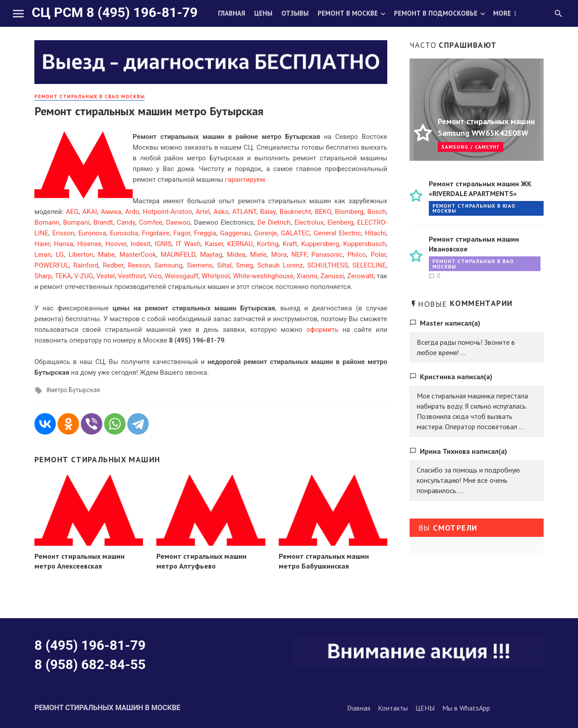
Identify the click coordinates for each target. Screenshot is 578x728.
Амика (111, 212)
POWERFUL (52, 265)
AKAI (90, 212)
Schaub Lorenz (280, 265)
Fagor (182, 233)
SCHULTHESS (328, 265)
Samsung (168, 265)
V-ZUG (84, 276)
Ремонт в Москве (348, 13)
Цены (263, 13)
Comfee (151, 222)
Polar (378, 255)
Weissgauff (182, 276)
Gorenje (266, 233)
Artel (203, 212)
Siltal (224, 265)
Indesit (140, 244)
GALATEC (295, 233)
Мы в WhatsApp (466, 708)
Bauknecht (295, 212)
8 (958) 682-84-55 (90, 664)
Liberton (81, 255)
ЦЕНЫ (425, 708)
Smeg (244, 265)
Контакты (393, 708)
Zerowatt (360, 276)
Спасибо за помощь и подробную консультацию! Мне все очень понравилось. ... (468, 480)
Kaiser (214, 244)
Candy (126, 222)
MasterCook (138, 255)
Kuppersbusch (364, 244)
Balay (268, 212)
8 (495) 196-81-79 (90, 645)
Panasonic (327, 255)
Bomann (47, 222)
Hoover (116, 244)
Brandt (103, 222)
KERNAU (240, 244)
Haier (42, 244)
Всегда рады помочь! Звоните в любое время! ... (466, 347)
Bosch (377, 212)
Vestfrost (132, 276)
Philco (357, 255)
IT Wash (188, 244)
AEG (72, 212)
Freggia (205, 233)
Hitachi (375, 233)
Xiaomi (307, 276)
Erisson (63, 233)
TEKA (63, 276)
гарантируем (245, 180)
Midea (236, 255)
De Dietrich (274, 222)
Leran (43, 255)
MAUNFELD (178, 255)
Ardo (132, 212)
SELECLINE (369, 265)
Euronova (92, 233)
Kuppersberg (320, 244)
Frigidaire (156, 233)
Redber (113, 265)
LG (60, 255)
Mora (279, 255)
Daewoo (178, 222)
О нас (503, 13)
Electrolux (309, 222)
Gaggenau (235, 233)
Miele (258, 255)
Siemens (200, 265)
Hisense (89, 244)
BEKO (323, 212)
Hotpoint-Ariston (168, 212)
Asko (221, 212)
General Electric (337, 233)
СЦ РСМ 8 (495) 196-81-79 (115, 12)
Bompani (76, 222)
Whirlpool (216, 276)
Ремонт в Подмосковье (436, 13)
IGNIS (163, 244)
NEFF (299, 255)
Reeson (139, 265)
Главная (232, 13)
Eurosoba (124, 233)
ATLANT (244, 212)
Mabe (106, 255)
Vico (155, 276)
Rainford (86, 265)
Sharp (43, 276)
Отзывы (295, 13)
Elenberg (340, 222)
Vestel (106, 276)
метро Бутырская (75, 390)
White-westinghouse (263, 276)
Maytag (211, 255)
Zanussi (332, 276)
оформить (323, 330)
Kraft (290, 244)
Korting (268, 244)
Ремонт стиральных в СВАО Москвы (90, 96)
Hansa (64, 244)
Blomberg (349, 212)
